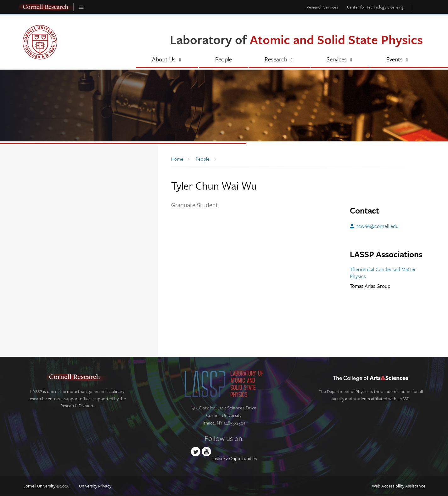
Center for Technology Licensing (375, 7)
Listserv (220, 458)
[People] (223, 60)
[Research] (279, 60)
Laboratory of (296, 39)
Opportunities (243, 458)
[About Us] (167, 60)
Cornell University (39, 486)
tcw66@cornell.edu (378, 226)
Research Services (322, 7)
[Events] (398, 60)
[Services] (340, 60)
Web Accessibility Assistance (399, 486)
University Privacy (95, 486)
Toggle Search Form (420, 7)
